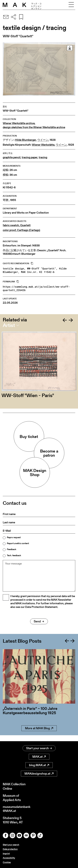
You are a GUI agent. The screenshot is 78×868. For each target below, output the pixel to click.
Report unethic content (18, 543)
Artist (9, 325)
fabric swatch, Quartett (17, 225)
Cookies (7, 862)
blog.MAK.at (39, 765)
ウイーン (43, 140)
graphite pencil (12, 157)
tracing (43, 157)
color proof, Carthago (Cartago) (21, 230)
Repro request (14, 537)
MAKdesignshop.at (39, 774)
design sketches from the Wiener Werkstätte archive (34, 127)
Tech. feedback (14, 555)
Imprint (6, 854)
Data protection (10, 849)
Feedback (12, 549)
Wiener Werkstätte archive (19, 123)
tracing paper (30, 157)
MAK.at (39, 757)
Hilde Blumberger (26, 140)
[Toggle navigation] (71, 5)
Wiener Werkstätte (43, 145)
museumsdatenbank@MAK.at (17, 809)
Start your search (39, 748)
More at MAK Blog (39, 734)
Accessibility (9, 858)
